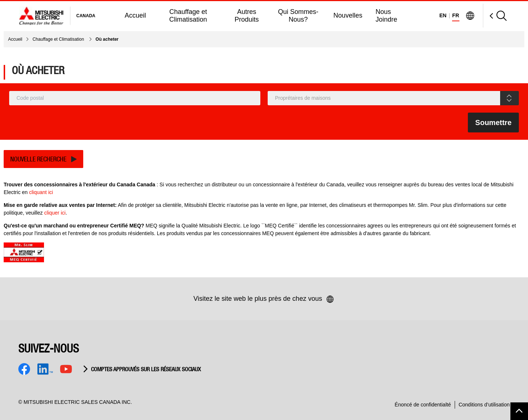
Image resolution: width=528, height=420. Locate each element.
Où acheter (107, 39)
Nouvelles (348, 15)
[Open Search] (495, 16)
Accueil (135, 15)
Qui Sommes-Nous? (298, 16)
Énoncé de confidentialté (423, 405)
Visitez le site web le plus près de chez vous (264, 299)
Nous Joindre (386, 16)
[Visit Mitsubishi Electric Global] (470, 16)
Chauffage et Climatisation (188, 16)
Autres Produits (247, 16)
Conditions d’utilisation (484, 405)
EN (443, 15)
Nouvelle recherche (38, 159)
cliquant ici (41, 192)
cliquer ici (55, 213)
